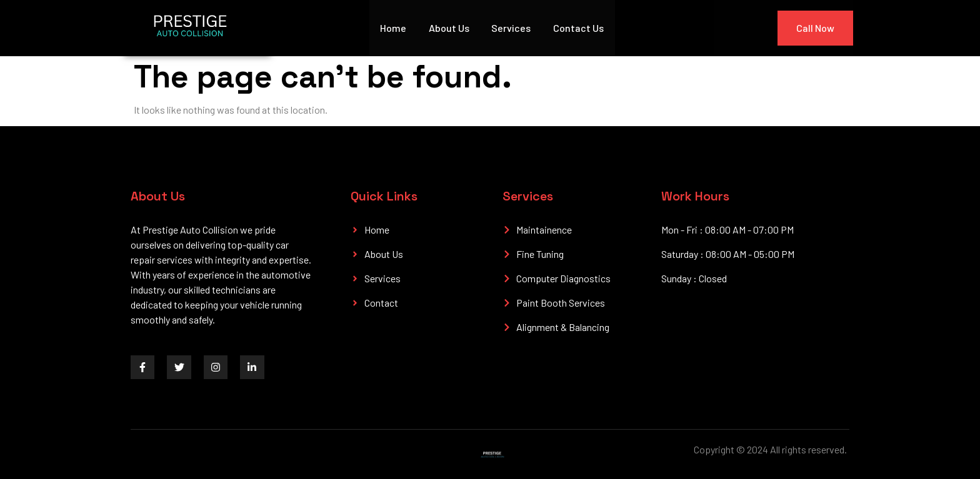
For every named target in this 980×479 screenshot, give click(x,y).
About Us (449, 28)
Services (512, 28)
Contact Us (579, 28)
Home (393, 28)
